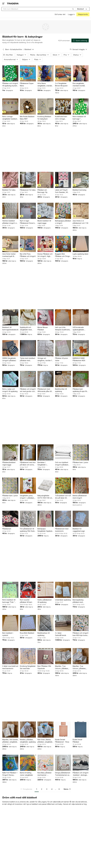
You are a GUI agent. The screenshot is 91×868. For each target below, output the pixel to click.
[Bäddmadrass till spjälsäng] (45, 623)
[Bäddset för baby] (10, 180)
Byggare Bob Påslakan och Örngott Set (63, 255)
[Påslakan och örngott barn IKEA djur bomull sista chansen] (81, 623)
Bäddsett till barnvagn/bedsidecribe (10, 328)
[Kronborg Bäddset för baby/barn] (45, 107)
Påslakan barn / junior (80, 462)
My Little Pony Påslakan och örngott (28, 255)
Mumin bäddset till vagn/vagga (44, 222)
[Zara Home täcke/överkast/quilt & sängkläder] (10, 244)
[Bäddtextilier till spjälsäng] (63, 379)
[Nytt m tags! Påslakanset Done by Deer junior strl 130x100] (28, 211)
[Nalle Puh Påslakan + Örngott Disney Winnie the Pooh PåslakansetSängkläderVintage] (10, 763)
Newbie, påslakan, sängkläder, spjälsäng (28, 741)
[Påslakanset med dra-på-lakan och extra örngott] (28, 452)
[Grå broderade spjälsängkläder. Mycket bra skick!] (81, 317)
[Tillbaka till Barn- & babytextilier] (3, 49)
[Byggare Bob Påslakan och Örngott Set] (63, 244)
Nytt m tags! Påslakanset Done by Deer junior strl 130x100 (28, 222)
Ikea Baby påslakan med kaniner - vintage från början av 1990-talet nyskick (45, 774)
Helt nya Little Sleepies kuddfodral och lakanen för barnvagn (63, 329)
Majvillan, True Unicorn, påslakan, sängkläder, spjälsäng (80, 667)
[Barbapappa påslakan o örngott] (63, 211)
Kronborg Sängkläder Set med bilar (28, 667)
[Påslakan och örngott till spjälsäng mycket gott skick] (10, 73)
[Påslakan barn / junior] (81, 452)
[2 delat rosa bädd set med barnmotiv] (10, 656)
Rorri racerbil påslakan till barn (26, 601)
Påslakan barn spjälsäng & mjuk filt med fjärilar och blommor (80, 390)
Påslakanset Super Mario (27, 85)
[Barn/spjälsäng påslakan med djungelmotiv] (81, 590)
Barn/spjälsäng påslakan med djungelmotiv (78, 601)
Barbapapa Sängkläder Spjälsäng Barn (45, 530)
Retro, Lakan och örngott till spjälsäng (10, 390)
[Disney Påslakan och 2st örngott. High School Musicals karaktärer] (45, 244)
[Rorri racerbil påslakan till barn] (28, 590)
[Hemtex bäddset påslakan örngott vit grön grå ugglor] (10, 211)
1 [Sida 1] (37, 789)
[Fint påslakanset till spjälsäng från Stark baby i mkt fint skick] (28, 519)
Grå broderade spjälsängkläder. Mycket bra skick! (79, 329)
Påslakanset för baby (28, 190)
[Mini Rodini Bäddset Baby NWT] (28, 107)
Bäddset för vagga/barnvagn (79, 530)
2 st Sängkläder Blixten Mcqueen (61, 85)
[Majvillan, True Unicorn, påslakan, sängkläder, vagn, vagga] (63, 656)
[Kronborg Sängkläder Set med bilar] (28, 656)
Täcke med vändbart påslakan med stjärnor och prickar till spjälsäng (28, 359)
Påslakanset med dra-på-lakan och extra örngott (28, 464)
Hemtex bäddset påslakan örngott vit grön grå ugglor (10, 222)
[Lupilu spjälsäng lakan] (81, 244)
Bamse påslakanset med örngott (80, 497)
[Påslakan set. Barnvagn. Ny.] (45, 180)
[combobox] (39, 9)
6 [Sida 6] (59, 789)
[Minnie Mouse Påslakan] (45, 317)
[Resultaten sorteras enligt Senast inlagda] (79, 49)
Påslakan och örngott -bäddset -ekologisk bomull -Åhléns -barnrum (81, 774)
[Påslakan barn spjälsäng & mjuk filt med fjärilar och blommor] (81, 379)
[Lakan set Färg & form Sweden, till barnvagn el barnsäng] (63, 180)
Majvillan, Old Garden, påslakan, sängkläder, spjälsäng (10, 741)
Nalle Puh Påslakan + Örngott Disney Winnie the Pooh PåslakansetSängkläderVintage (10, 774)
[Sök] (73, 9)
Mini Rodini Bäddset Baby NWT (27, 118)
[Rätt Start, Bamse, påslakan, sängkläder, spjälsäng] (45, 730)
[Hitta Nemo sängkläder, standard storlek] (45, 73)
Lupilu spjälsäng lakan (80, 254)
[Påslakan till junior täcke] (63, 348)
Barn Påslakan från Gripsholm (44, 667)
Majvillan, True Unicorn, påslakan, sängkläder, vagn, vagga (62, 667)
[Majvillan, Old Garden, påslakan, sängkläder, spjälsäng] (10, 730)
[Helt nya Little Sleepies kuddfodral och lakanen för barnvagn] (63, 317)
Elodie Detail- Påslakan (78, 741)
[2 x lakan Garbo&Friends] (63, 623)
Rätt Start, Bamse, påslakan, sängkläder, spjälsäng (45, 741)
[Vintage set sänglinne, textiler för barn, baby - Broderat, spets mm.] (45, 348)
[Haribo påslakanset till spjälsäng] (45, 590)
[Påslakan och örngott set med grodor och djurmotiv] (28, 379)
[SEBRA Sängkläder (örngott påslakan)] (10, 348)
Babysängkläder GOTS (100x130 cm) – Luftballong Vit (45, 497)
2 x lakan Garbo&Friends (61, 634)
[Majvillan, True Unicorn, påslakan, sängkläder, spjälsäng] (81, 656)
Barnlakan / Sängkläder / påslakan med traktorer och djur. (44, 464)
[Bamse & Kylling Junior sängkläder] (28, 763)
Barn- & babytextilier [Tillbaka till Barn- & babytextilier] (14, 49)
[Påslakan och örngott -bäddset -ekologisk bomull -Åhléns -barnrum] (81, 763)
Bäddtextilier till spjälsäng (61, 390)
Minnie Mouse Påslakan (43, 328)
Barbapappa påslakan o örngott (63, 222)
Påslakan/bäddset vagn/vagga (9, 464)
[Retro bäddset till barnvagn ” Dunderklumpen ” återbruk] (81, 107)
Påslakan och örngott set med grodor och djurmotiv (28, 390)
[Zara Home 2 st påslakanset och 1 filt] (81, 211)
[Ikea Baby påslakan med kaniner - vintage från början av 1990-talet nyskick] (45, 763)
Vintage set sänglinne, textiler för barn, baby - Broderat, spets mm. (45, 359)
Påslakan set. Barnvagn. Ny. (43, 191)
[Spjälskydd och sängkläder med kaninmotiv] (28, 317)
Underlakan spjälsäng (63, 600)
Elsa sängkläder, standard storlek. (79, 85)
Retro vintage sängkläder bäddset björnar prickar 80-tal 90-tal (10, 118)
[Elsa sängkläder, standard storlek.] (81, 73)
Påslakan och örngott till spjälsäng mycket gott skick (10, 85)
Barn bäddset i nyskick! (8, 634)
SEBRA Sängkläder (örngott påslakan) (9, 359)
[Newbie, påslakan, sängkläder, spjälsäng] (28, 730)
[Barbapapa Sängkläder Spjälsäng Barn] (45, 519)
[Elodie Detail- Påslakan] (81, 730)
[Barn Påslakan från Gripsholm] (45, 656)
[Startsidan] (13, 3)
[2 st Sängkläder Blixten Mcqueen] (63, 73)
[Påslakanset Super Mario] (28, 73)
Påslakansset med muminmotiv (62, 530)
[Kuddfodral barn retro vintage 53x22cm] (63, 107)
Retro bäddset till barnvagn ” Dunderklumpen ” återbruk (79, 118)
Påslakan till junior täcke (62, 359)
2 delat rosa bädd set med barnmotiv (10, 667)
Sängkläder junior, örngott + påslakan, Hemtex (27, 497)
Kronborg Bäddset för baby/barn (44, 118)
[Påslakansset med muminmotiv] (63, 519)
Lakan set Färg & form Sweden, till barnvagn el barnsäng (63, 191)
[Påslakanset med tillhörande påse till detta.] (45, 379)
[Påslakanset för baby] (28, 180)
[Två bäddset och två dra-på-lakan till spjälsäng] (63, 486)
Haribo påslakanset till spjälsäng (45, 601)
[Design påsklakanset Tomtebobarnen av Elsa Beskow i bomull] (63, 763)
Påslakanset (7, 529)
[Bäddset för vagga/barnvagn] (81, 519)
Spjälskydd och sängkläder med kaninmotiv (26, 329)
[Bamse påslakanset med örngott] (81, 486)
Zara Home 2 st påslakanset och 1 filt (80, 222)
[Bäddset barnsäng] (81, 180)
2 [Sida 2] (42, 789)
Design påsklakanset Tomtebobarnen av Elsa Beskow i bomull (63, 774)
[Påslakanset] (10, 519)
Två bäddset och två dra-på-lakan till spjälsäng (63, 497)
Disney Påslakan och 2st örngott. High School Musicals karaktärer (45, 255)
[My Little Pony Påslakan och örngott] (28, 244)
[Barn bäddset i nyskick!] (10, 623)
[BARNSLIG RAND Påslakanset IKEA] (81, 348)
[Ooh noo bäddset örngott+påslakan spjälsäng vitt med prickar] (63, 452)
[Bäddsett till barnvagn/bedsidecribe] (10, 317)
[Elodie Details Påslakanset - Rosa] (63, 730)
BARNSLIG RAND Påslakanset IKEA (79, 359)
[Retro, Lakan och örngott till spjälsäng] (10, 379)
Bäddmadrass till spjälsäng (44, 634)
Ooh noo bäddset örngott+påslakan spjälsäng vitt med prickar (62, 464)
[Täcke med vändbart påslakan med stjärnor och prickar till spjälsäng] (28, 348)
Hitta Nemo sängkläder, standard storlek (45, 85)
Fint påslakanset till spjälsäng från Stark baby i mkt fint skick (27, 530)
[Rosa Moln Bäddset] (28, 623)
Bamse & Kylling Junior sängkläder (26, 774)
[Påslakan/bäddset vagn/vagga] (10, 452)
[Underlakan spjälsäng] (63, 590)
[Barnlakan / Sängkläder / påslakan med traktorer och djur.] (45, 452)
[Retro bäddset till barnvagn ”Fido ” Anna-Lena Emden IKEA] (10, 590)
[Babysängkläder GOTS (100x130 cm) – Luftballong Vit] (45, 486)
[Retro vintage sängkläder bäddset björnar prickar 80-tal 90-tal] (10, 107)
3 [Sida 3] (47, 789)
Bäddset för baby (9, 190)
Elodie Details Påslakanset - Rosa (62, 741)
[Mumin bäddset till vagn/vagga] (45, 211)
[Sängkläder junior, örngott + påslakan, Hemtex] (28, 486)
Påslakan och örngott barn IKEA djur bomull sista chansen (81, 634)
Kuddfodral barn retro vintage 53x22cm (61, 118)
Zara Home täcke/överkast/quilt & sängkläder (9, 255)
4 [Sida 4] (52, 789)
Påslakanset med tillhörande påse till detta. (45, 390)
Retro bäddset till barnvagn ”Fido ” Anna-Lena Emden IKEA (9, 601)
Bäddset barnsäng (79, 190)
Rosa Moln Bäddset (27, 633)
